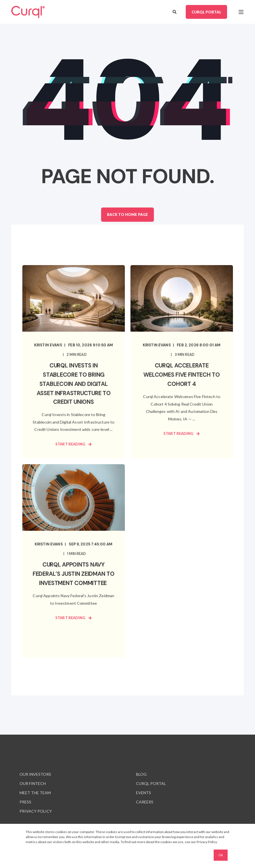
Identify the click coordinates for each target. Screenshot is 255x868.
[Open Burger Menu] (241, 12)
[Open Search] (175, 11)
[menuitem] (35, 774)
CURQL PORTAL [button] (206, 12)
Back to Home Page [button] (128, 214)
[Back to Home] (28, 12)
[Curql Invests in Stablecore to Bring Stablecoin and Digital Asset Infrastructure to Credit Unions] (74, 362)
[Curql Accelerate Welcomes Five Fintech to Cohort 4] (182, 362)
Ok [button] (221, 855)
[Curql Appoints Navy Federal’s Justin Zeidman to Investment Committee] (74, 561)
